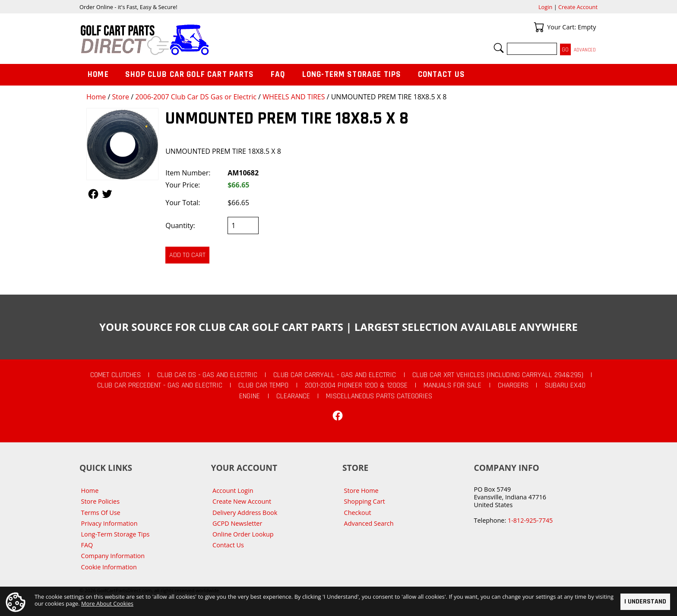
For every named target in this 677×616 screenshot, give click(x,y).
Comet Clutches (115, 375)
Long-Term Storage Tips (352, 75)
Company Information (113, 556)
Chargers (513, 385)
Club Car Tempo (263, 385)
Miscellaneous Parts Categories (379, 396)
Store (120, 97)
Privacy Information (109, 523)
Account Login (233, 491)
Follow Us (93, 194)
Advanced (585, 50)
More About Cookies (107, 603)
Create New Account (242, 501)
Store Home (361, 491)
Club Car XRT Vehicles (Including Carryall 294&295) (498, 375)
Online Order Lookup (243, 534)
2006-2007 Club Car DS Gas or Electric (196, 97)
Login (545, 7)
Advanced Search (369, 523)
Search (499, 48)
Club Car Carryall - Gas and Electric (335, 375)
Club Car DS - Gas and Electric (207, 375)
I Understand (645, 602)
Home (96, 97)
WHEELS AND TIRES (294, 97)
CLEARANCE (293, 396)
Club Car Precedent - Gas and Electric (160, 385)
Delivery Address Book (245, 513)
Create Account (578, 7)
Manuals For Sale (452, 385)
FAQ (278, 75)
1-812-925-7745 (530, 520)
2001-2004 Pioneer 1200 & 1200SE (356, 385)
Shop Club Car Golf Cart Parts (190, 75)
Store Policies (100, 501)
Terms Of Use (101, 513)
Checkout (358, 513)
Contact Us (442, 75)
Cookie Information (109, 567)
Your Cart (539, 27)
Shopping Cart (365, 501)
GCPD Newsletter (237, 523)
